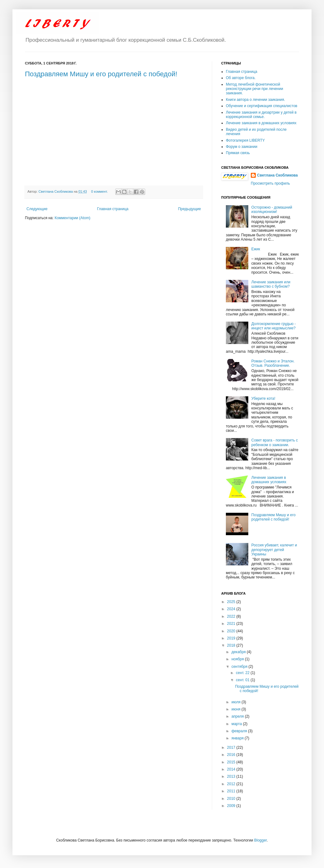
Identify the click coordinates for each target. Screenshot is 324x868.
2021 (232, 624)
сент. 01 (243, 680)
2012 (232, 784)
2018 (232, 645)
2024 (232, 609)
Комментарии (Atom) (72, 218)
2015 (232, 762)
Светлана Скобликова (56, 191)
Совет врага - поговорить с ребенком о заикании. (275, 442)
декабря (239, 652)
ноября (238, 659)
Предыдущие (189, 209)
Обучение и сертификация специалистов (262, 106)
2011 (232, 791)
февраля (240, 731)
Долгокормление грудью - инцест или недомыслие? (274, 326)
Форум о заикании (242, 147)
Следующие (37, 209)
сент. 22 (243, 673)
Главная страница (113, 209)
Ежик (256, 249)
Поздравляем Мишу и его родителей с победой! (101, 74)
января (238, 738)
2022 (232, 616)
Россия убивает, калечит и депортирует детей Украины (274, 550)
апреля (238, 716)
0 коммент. (100, 191)
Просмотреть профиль (270, 183)
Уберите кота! (263, 399)
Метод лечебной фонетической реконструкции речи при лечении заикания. (255, 89)
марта (237, 724)
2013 (232, 776)
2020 (232, 631)
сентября (240, 667)
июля (236, 702)
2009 (232, 806)
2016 (232, 755)
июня (236, 709)
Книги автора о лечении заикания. (255, 100)
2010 (232, 799)
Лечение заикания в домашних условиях (261, 123)
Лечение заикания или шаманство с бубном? (271, 284)
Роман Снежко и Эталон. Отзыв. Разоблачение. (273, 363)
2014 (232, 769)
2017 (232, 748)
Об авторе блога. (241, 78)
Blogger (261, 840)
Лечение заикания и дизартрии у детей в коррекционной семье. (261, 115)
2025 (232, 602)
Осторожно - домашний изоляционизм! (272, 210)
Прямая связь (238, 153)
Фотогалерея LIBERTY (245, 140)
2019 (232, 638)
